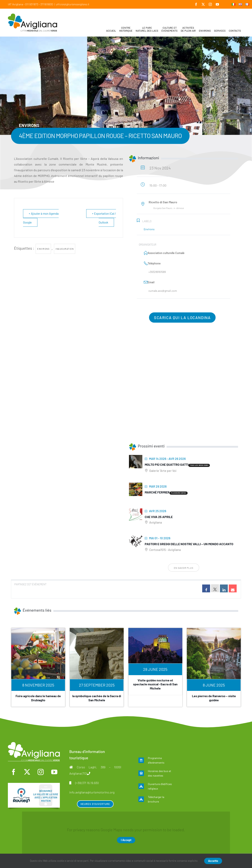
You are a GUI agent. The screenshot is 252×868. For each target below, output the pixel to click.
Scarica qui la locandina (182, 318)
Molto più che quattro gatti (167, 464)
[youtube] (54, 772)
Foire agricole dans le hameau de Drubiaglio (38, 698)
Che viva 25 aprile (159, 517)
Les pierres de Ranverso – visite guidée (214, 698)
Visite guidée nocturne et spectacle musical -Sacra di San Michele (155, 684)
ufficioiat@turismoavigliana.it (73, 4)
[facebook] (14, 772)
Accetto (213, 861)
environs (43, 249)
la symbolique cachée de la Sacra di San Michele (97, 698)
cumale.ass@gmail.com (163, 291)
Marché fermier (157, 492)
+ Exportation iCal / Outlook (104, 218)
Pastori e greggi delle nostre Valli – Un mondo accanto (189, 544)
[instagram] (41, 772)
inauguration (65, 249)
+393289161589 (157, 272)
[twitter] (27, 772)
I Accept (126, 840)
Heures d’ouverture (95, 804)
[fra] (34, 785)
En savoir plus (184, 568)
